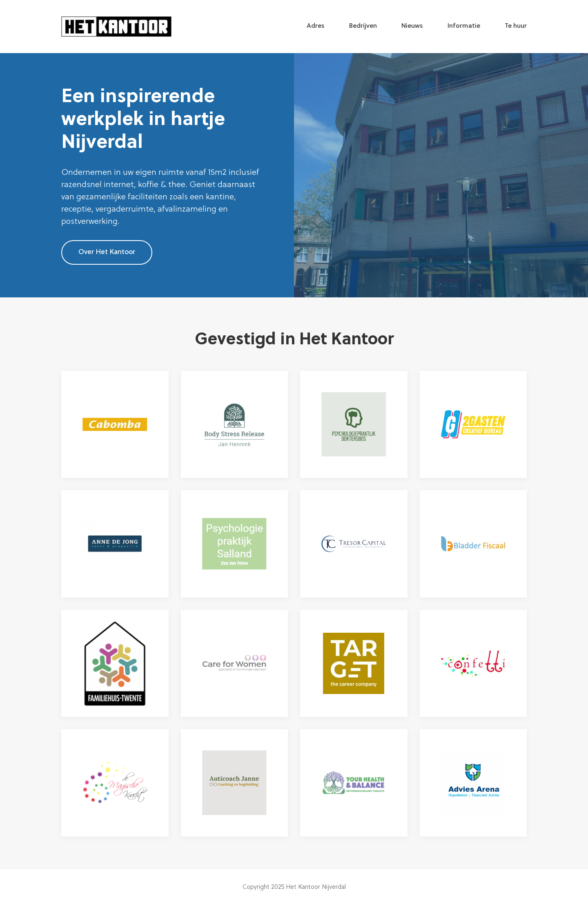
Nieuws (412, 26)
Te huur (516, 26)
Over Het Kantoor (107, 252)
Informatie (464, 26)
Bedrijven (363, 26)
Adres (316, 26)
